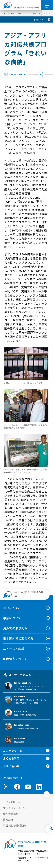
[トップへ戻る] (47, 794)
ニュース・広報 (14, 649)
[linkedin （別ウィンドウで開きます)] (39, 787)
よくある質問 (11, 758)
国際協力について (15, 659)
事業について (40, 19)
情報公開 (8, 820)
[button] (15, 74)
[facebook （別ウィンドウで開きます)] (17, 787)
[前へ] (45, 13)
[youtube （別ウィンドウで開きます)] (28, 787)
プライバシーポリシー (15, 808)
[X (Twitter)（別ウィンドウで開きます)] (6, 787)
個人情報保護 (10, 814)
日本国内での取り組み (18, 638)
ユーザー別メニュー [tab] (18, 675)
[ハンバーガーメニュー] (47, 4)
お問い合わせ (11, 766)
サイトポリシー (12, 802)
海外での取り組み (15, 628)
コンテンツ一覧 (13, 751)
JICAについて (12, 608)
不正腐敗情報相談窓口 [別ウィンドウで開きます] (15, 825)
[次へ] (50, 13)
